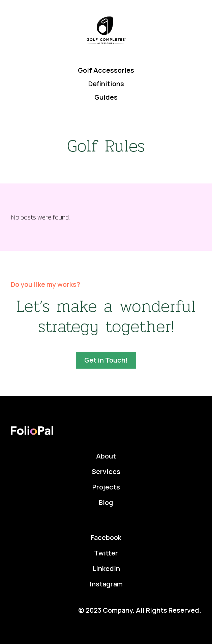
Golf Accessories (106, 70)
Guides (106, 97)
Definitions (106, 84)
